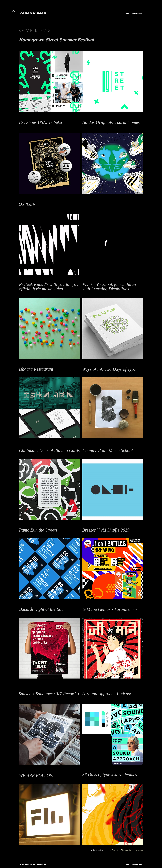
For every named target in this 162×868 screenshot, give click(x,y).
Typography (87, 373)
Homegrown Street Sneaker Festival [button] (57, 40)
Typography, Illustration (92, 779)
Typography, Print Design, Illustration (34, 373)
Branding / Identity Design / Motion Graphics (101, 700)
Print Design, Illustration (92, 129)
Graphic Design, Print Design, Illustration (100, 294)
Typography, (24, 700)
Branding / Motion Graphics (94, 455)
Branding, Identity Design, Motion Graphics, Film (39, 780)
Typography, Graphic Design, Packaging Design (39, 455)
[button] (113, 81)
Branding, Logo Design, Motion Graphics (36, 210)
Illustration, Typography (29, 613)
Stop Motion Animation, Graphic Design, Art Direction (42, 294)
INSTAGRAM (138, 13)
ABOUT (129, 13)
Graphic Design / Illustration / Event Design (37, 534)
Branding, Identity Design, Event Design (36, 47)
